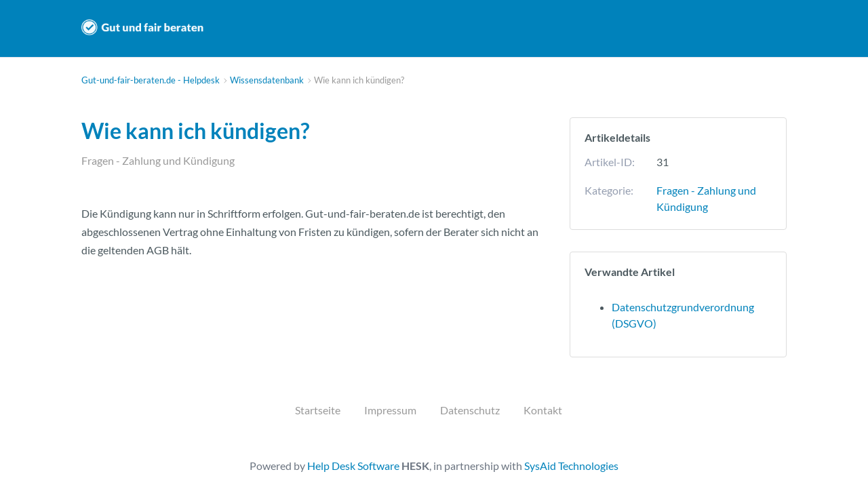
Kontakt (543, 410)
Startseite (318, 410)
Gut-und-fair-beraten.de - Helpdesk (142, 28)
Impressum (390, 410)
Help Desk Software (353, 466)
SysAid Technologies (571, 466)
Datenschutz (470, 410)
